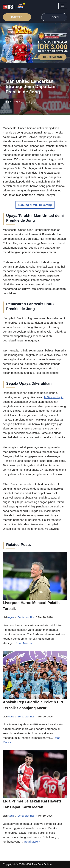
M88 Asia (31, 864)
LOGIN (54, 17)
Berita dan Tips (26, 617)
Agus (32, 102)
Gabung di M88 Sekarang (35, 205)
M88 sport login (54, 397)
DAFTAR (17, 17)
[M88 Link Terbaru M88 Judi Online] (14, 6)
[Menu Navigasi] (63, 6)
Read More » (24, 643)
